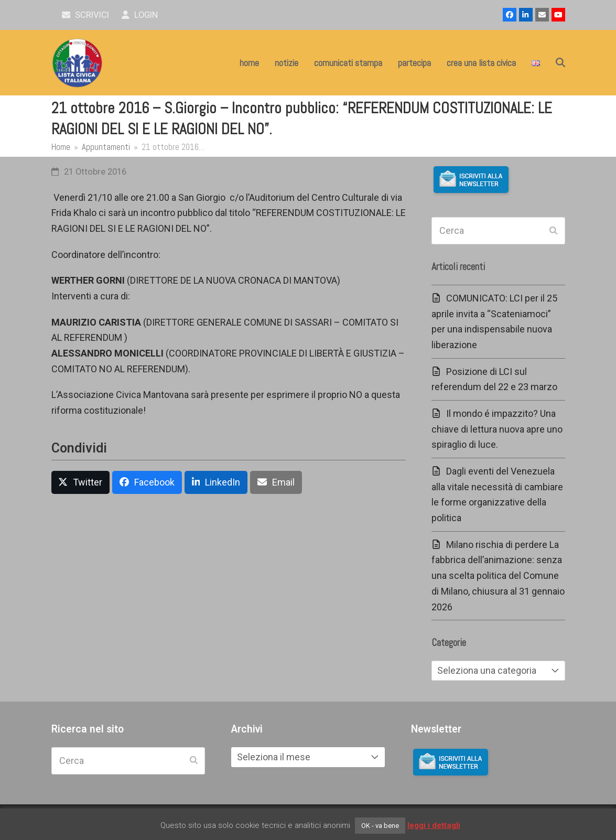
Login (140, 15)
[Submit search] (553, 231)
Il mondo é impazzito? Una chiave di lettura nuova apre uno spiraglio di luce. (497, 429)
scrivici (86, 15)
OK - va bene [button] (380, 826)
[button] (560, 63)
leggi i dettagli (434, 825)
